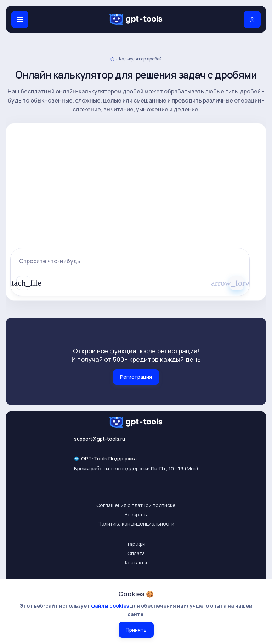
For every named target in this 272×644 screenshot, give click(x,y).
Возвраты (136, 514)
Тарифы (136, 544)
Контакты (136, 562)
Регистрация (136, 377)
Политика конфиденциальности (136, 524)
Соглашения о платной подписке (136, 505)
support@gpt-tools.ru (100, 439)
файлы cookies (110, 606)
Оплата (136, 553)
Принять (136, 630)
